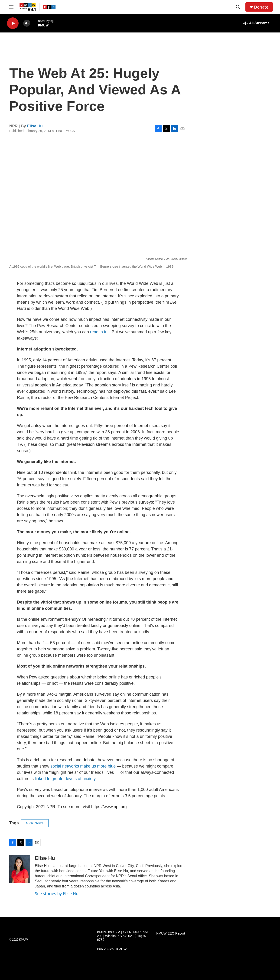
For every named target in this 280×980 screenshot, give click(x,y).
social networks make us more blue (83, 766)
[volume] (27, 23)
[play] (13, 23)
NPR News (35, 823)
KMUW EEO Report (171, 933)
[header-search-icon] (238, 7)
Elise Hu (35, 126)
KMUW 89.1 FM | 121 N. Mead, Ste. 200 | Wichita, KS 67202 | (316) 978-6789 (123, 936)
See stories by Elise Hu (57, 893)
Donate (261, 7)
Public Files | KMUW (112, 949)
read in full (100, 332)
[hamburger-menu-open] (11, 7)
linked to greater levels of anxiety (65, 779)
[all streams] (256, 23)
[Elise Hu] (20, 869)
